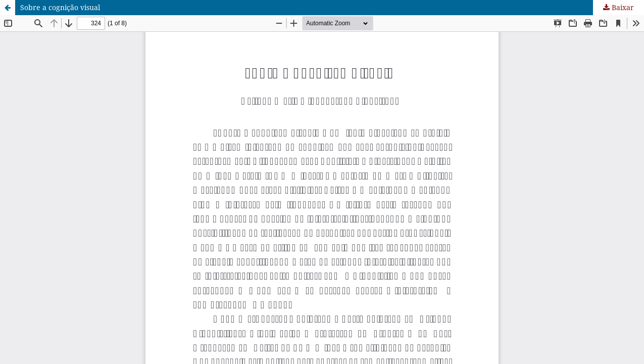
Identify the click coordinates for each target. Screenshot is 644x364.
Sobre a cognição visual (60, 7)
